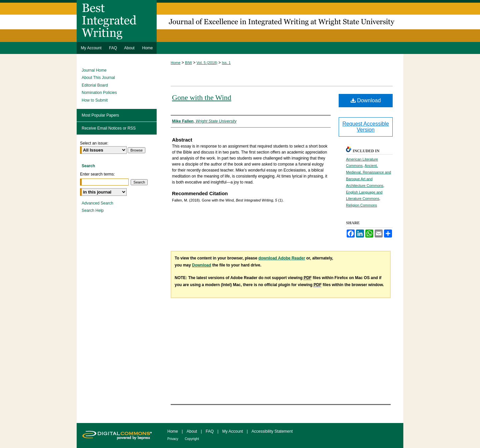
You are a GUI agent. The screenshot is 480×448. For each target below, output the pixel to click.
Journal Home (94, 70)
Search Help (93, 211)
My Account (233, 431)
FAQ (210, 431)
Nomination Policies (99, 93)
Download (366, 100)
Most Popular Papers (100, 115)
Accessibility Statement (272, 431)
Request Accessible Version (366, 127)
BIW (188, 63)
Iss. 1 (226, 63)
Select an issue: (94, 143)
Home (175, 63)
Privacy (173, 439)
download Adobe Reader (282, 258)
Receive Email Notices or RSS (109, 128)
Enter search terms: (97, 174)
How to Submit (95, 100)
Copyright (192, 439)
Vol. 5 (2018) (207, 63)
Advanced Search (97, 203)
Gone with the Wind (202, 97)
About (192, 431)
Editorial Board (95, 85)
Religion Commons (361, 205)
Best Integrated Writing (240, 21)
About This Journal (98, 78)
